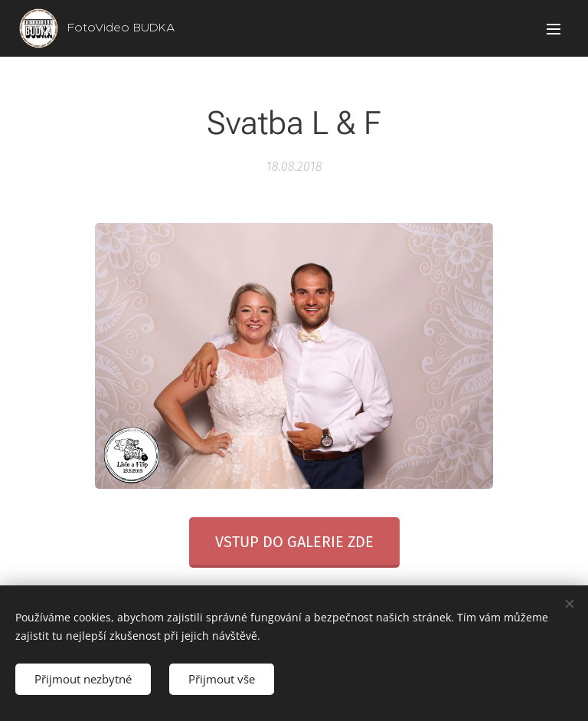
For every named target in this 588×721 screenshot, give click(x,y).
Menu (554, 29)
